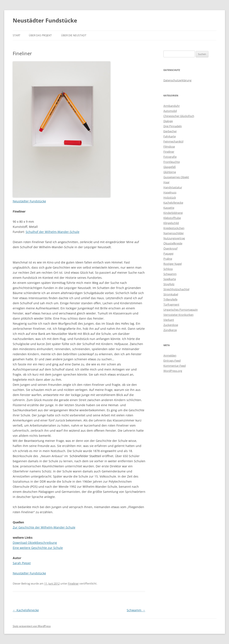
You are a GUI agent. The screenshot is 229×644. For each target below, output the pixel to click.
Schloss (168, 269)
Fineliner (73, 583)
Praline (168, 259)
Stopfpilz (169, 284)
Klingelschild (171, 223)
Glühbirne (170, 172)
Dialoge (168, 121)
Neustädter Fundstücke (45, 20)
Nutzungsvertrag (174, 238)
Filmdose (169, 147)
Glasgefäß (170, 167)
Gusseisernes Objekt (176, 177)
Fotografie (170, 157)
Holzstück (170, 197)
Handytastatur (173, 187)
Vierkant (169, 320)
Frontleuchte (172, 162)
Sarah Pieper (22, 563)
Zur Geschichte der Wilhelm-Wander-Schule (44, 527)
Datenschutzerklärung (177, 80)
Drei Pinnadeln (173, 126)
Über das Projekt (40, 35)
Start (17, 35)
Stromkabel (171, 294)
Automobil (170, 111)
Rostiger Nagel (173, 264)
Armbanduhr (172, 106)
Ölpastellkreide (173, 243)
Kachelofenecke (26, 610)
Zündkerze (170, 330)
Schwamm (136, 610)
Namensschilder (174, 233)
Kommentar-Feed (175, 366)
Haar (166, 182)
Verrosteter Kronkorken (178, 315)
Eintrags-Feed (172, 361)
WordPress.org (173, 371)
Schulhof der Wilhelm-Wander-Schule (53, 232)
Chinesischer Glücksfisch (179, 116)
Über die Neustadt (74, 35)
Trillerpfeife (170, 299)
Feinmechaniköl (173, 141)
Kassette (169, 208)
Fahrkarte (170, 136)
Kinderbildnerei (173, 213)
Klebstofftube (172, 218)
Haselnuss (170, 192)
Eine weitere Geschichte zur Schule (38, 548)
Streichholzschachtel (176, 289)
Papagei (168, 254)
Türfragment (171, 304)
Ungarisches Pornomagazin (181, 310)
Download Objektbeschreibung (35, 543)
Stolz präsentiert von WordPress (32, 626)
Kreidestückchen (174, 228)
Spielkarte (170, 279)
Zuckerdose (171, 325)
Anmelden (170, 355)
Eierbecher (170, 131)
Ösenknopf (170, 248)
